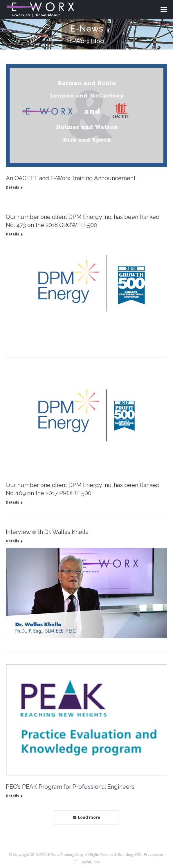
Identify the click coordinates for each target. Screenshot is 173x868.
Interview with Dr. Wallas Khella (47, 532)
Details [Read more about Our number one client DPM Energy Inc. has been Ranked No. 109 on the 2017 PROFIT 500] (12, 502)
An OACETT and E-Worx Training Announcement (71, 178)
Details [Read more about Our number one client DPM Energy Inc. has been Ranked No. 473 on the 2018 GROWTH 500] (12, 234)
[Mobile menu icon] (164, 10)
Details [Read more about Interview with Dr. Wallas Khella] (12, 541)
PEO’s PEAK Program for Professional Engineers (70, 787)
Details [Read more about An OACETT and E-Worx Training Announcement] (12, 187)
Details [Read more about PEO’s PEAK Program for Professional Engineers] (12, 796)
